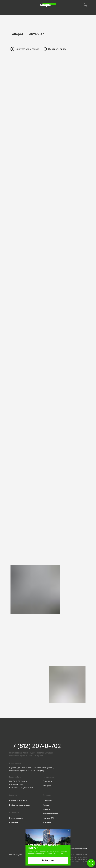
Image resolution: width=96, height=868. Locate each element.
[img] (48, 5)
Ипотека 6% (48, 818)
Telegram (47, 786)
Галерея (46, 805)
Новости (47, 809)
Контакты (47, 822)
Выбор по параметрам (19, 805)
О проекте (47, 801)
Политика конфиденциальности (74, 849)
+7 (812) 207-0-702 (35, 746)
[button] (85, 5)
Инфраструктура (50, 814)
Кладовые (14, 822)
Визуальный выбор (18, 801)
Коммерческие (16, 818)
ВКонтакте (48, 781)
